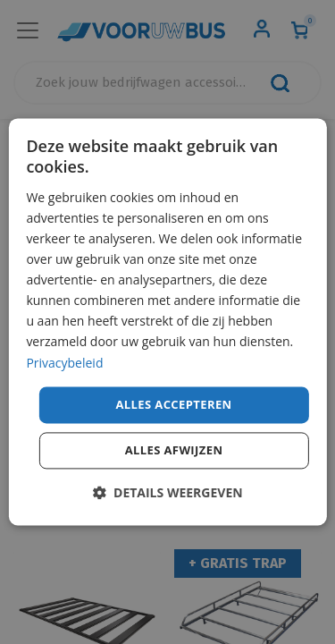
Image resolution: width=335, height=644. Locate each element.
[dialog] (167, 322)
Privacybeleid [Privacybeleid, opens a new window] (64, 363)
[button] (167, 493)
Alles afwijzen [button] (174, 451)
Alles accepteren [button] (173, 404)
